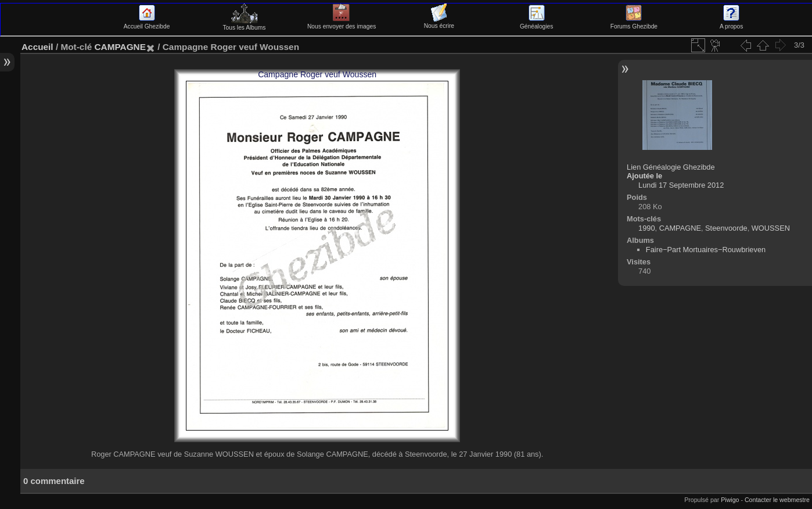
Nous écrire (439, 23)
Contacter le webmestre (777, 500)
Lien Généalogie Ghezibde (671, 167)
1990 (646, 228)
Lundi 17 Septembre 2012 (681, 185)
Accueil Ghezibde (147, 23)
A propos (731, 23)
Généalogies (536, 23)
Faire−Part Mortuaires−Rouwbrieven (706, 250)
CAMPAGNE (120, 47)
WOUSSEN (771, 228)
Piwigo (730, 500)
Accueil (37, 47)
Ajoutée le (644, 176)
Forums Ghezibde (634, 23)
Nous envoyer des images (342, 23)
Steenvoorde (726, 228)
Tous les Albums (244, 24)
